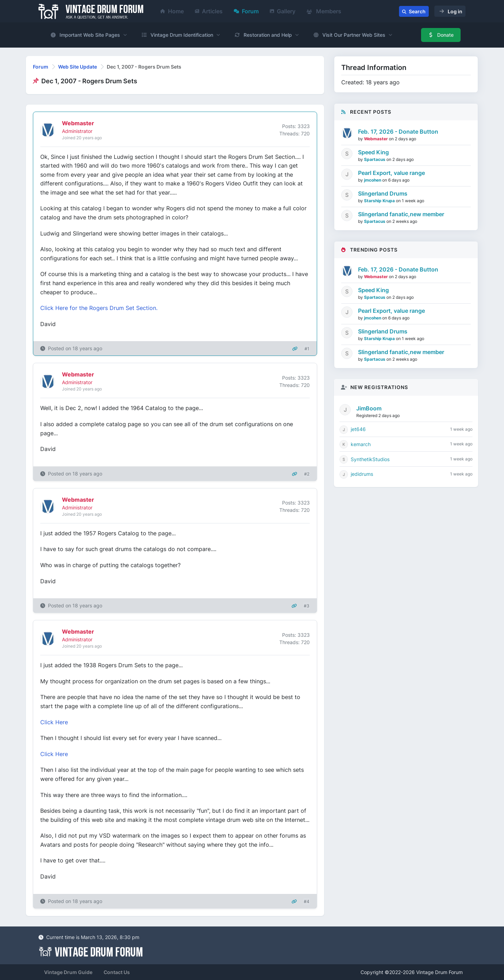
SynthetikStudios (370, 459)
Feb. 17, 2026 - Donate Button (398, 132)
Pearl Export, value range (391, 173)
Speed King (373, 152)
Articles (209, 11)
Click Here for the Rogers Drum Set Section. (99, 308)
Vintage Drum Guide (68, 972)
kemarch (361, 444)
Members (324, 11)
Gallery (283, 11)
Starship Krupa (380, 201)
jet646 (358, 429)
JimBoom (369, 408)
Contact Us (117, 972)
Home (172, 11)
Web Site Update (78, 67)
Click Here (54, 722)
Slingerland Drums (383, 193)
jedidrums (362, 474)
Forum (246, 11)
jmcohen (373, 180)
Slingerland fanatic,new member (401, 214)
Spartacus (375, 159)
